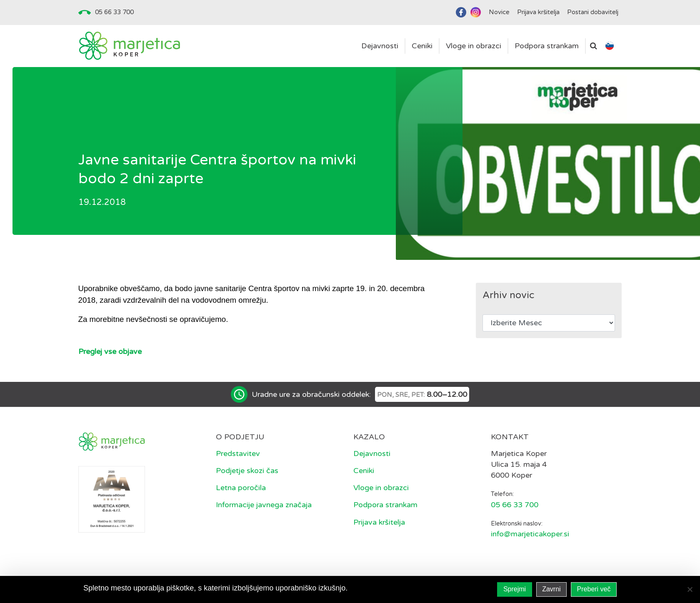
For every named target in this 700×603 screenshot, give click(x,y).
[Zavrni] (690, 589)
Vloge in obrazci (381, 488)
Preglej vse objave (110, 351)
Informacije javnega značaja (264, 505)
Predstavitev (238, 453)
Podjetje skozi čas (247, 471)
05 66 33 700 (114, 12)
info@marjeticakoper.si (530, 534)
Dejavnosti (372, 453)
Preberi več (594, 589)
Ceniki (364, 471)
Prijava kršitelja (379, 522)
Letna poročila (241, 488)
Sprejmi (515, 589)
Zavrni (551, 589)
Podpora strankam (385, 505)
